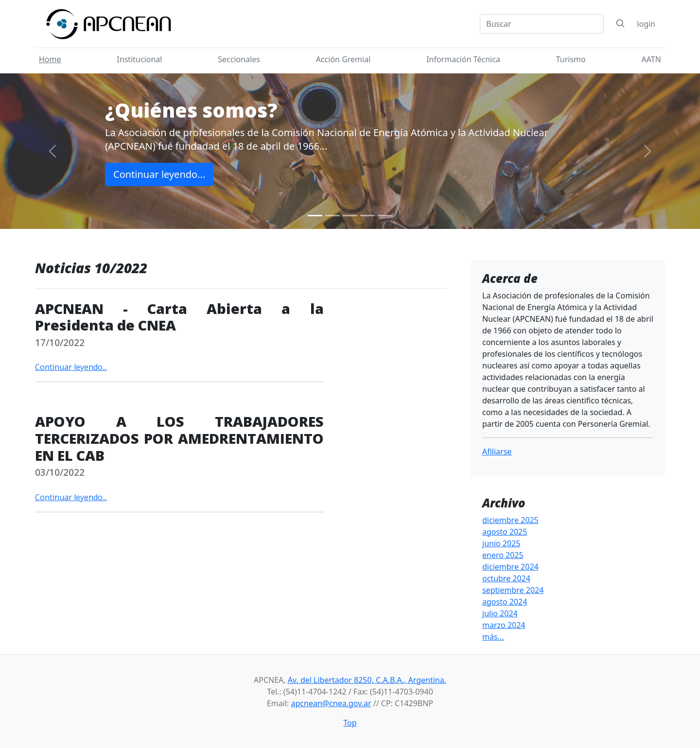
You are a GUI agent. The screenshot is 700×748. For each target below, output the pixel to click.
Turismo (571, 59)
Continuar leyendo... (159, 174)
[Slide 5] (385, 216)
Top (350, 723)
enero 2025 (503, 555)
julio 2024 (500, 613)
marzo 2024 (504, 625)
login (646, 24)
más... (493, 637)
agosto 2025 (505, 532)
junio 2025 (501, 543)
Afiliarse (497, 452)
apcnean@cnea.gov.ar (331, 703)
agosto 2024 (505, 602)
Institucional (139, 59)
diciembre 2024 (510, 567)
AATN (651, 59)
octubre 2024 (506, 578)
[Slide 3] (350, 216)
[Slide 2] (332, 216)
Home (50, 59)
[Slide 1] (315, 216)
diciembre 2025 (510, 520)
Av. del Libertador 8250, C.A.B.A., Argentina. (367, 680)
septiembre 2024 (513, 590)
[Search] (542, 24)
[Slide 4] (367, 216)
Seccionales (239, 59)
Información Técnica (463, 59)
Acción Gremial (343, 59)
